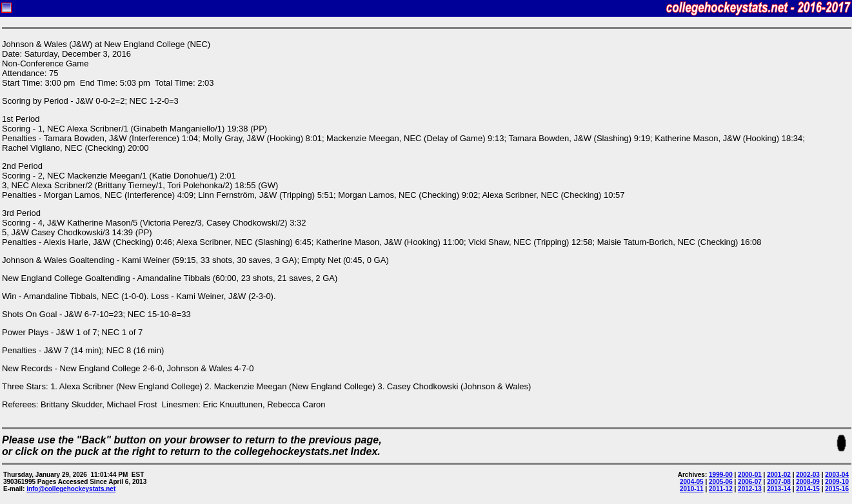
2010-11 (692, 489)
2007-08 (779, 482)
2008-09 (808, 482)
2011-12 (721, 489)
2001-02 (779, 475)
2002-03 (808, 475)
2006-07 (750, 482)
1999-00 (721, 475)
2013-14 (779, 489)
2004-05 (692, 482)
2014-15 (808, 489)
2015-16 (837, 489)
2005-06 (721, 482)
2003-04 (837, 475)
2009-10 (837, 482)
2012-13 (750, 489)
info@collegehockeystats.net (71, 489)
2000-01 (750, 475)
